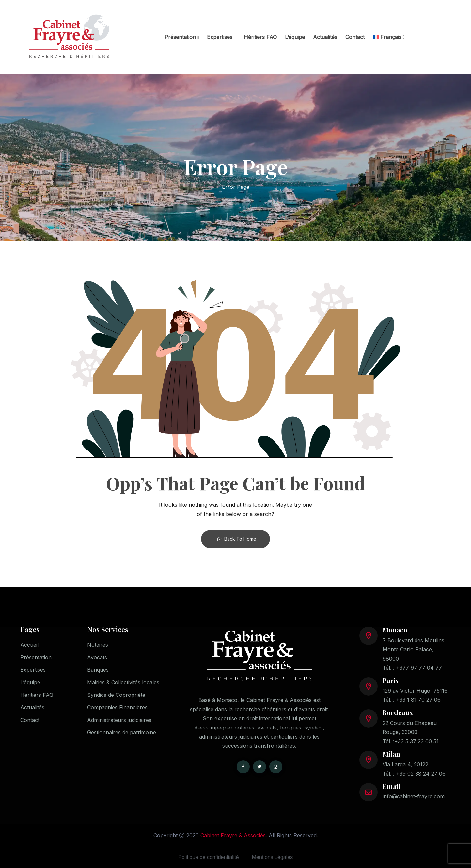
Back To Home (236, 539)
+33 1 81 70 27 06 (418, 700)
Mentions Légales (272, 857)
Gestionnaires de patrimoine (122, 734)
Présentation (180, 37)
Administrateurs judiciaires (119, 721)
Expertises (220, 37)
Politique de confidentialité (209, 857)
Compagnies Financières (117, 708)
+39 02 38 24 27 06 (421, 774)
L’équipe (295, 37)
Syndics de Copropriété (116, 696)
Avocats (97, 657)
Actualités (325, 37)
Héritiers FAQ (260, 37)
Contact (355, 37)
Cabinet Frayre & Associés (233, 835)
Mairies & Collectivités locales (123, 683)
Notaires (98, 645)
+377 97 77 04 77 (419, 668)
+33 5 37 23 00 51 (416, 741)
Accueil (29, 645)
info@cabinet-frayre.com (414, 796)
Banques (98, 670)
